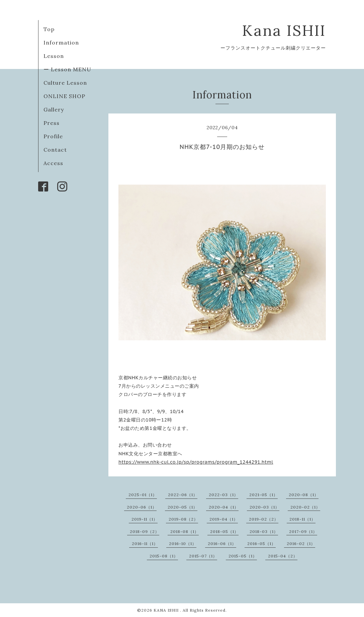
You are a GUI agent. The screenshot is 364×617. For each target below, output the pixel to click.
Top (49, 29)
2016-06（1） (222, 544)
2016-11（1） (145, 544)
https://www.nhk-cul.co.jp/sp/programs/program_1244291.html (196, 462)
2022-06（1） (183, 495)
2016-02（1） (301, 544)
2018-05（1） (224, 531)
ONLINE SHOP (64, 96)
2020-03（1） (264, 507)
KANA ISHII (167, 610)
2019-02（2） (264, 519)
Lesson (54, 56)
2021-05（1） (263, 495)
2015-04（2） (283, 556)
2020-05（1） (183, 507)
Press (52, 123)
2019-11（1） (145, 519)
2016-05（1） (261, 544)
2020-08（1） (304, 495)
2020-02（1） (305, 507)
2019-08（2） (183, 519)
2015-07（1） (203, 556)
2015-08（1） (164, 556)
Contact (55, 150)
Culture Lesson (65, 83)
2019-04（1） (224, 519)
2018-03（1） (264, 531)
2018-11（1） (302, 519)
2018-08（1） (185, 531)
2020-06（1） (142, 507)
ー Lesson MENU (67, 69)
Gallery (54, 109)
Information (61, 43)
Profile (53, 136)
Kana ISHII (284, 30)
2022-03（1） (223, 495)
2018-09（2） (145, 531)
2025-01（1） (143, 495)
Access (53, 163)
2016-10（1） (183, 544)
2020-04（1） (224, 507)
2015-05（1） (243, 556)
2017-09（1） (303, 531)
